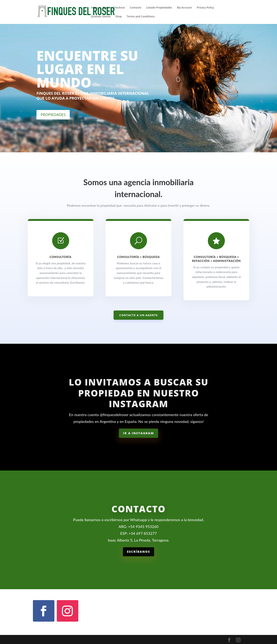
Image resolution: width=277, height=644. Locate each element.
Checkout (119, 8)
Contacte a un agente (138, 315)
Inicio (94, 8)
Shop (119, 17)
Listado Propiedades (159, 8)
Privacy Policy (205, 8)
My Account (184, 8)
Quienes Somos (101, 17)
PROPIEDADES (53, 115)
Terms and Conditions (141, 17)
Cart (105, 8)
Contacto (136, 8)
